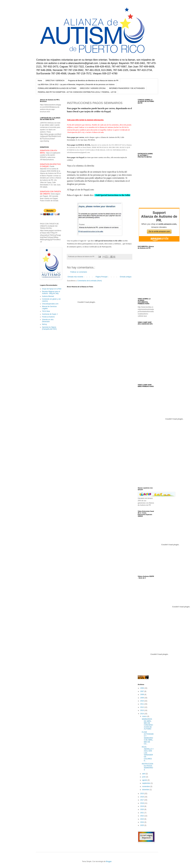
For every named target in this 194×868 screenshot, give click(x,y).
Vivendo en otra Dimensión (48, 320)
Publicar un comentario (79, 272)
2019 (142, 806)
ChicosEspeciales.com (50, 304)
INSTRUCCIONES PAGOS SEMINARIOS (147, 767)
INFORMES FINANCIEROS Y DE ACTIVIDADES (127, 88)
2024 (142, 822)
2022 (142, 816)
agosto (145, 780)
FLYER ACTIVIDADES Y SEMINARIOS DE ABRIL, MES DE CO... (148, 738)
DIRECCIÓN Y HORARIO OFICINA (93, 88)
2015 (142, 794)
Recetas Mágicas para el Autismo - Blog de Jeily (51, 293)
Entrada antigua (126, 277)
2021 (142, 813)
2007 (142, 691)
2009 (142, 698)
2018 (142, 803)
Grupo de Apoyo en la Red (52, 289)
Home (40, 81)
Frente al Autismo (48, 317)
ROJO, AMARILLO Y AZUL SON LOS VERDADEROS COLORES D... (148, 754)
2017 (142, 800)
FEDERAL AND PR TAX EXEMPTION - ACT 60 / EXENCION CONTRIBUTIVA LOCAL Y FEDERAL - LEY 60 (77, 92)
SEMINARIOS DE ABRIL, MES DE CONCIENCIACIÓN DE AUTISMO (147, 724)
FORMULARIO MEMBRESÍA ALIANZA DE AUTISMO (57, 88)
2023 (142, 819)
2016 (142, 797)
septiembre (146, 783)
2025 (142, 825)
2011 (142, 704)
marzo (145, 716)
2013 (142, 710)
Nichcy (44, 324)
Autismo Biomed (48, 296)
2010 (142, 701)
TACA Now (46, 311)
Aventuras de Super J (50, 314)
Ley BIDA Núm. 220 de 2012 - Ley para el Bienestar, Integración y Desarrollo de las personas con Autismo (76, 85)
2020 (142, 809)
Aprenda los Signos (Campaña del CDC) (49, 328)
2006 (142, 688)
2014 (142, 714)
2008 (142, 695)
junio (144, 777)
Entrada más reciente (75, 277)
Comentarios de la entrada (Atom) (90, 281)
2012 (142, 707)
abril (144, 774)
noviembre (146, 786)
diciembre (146, 790)
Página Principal (101, 277)
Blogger (109, 861)
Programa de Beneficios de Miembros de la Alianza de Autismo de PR (93, 81)
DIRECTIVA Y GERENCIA (55, 81)
